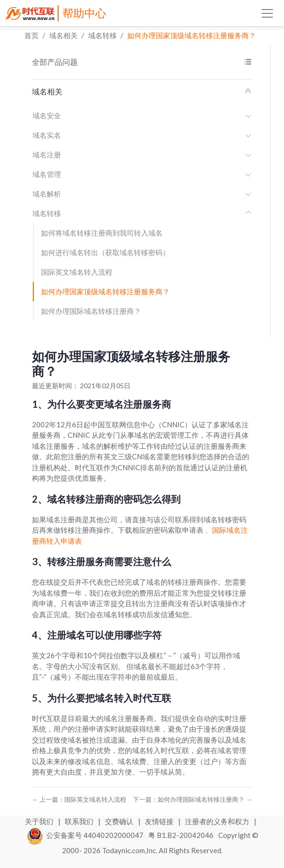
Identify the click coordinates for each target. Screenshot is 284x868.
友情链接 (160, 821)
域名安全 (142, 115)
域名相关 (63, 35)
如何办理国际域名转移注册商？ (91, 311)
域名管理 (142, 174)
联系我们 (80, 821)
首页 (31, 35)
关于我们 (40, 821)
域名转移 (102, 35)
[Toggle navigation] (267, 13)
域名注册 (142, 155)
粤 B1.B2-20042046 (181, 835)
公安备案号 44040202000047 (86, 835)
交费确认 (120, 821)
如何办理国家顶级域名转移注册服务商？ (192, 35)
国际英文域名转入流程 (77, 272)
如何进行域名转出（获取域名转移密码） (105, 252)
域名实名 (142, 135)
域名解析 (142, 194)
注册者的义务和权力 (218, 821)
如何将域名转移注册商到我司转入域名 (102, 233)
